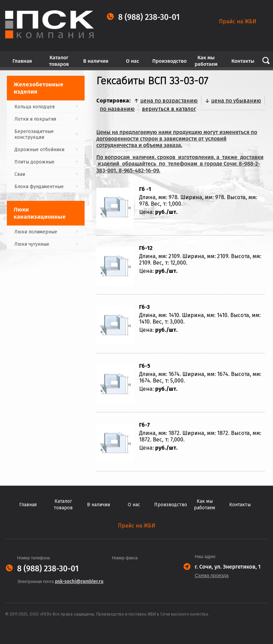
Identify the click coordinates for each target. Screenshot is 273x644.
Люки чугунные (32, 244)
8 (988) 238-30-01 (149, 17)
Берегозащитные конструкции (34, 134)
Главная (22, 61)
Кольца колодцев (35, 107)
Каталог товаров (59, 61)
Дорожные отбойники (39, 150)
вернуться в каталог (169, 109)
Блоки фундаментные (39, 187)
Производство (169, 61)
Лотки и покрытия (35, 119)
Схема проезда (212, 575)
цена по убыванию (236, 101)
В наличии (96, 61)
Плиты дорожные (34, 162)
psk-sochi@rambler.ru (79, 581)
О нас (133, 61)
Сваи (20, 174)
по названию (117, 109)
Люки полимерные (36, 232)
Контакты (243, 61)
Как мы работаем (206, 61)
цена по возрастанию (169, 101)
